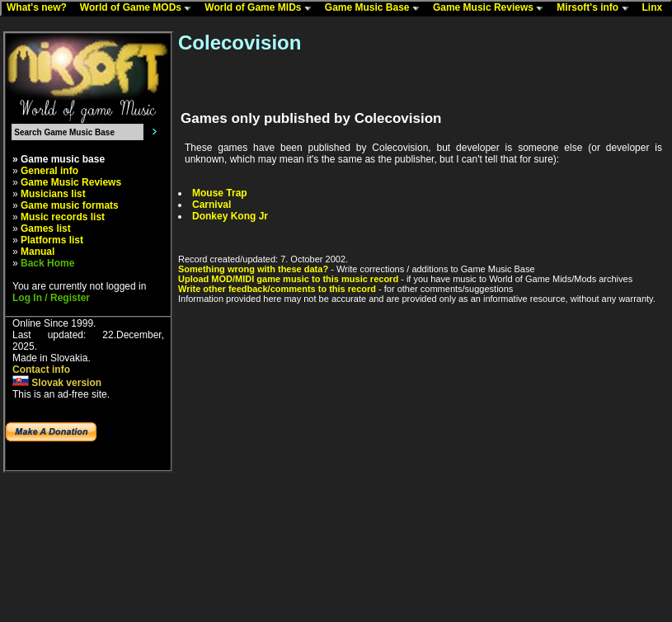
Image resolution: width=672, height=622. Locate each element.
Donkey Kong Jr (230, 216)
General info (49, 171)
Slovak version (57, 383)
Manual (38, 252)
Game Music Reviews (492, 8)
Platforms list (52, 240)
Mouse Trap (220, 193)
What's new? (40, 8)
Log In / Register (51, 298)
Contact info (41, 370)
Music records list (63, 217)
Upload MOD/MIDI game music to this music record (288, 279)
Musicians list (53, 194)
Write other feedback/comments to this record (277, 289)
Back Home (47, 263)
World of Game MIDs (261, 8)
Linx (656, 8)
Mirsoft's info (596, 8)
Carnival (211, 205)
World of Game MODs (139, 8)
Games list (46, 229)
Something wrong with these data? (253, 269)
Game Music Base (376, 8)
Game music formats (70, 205)
